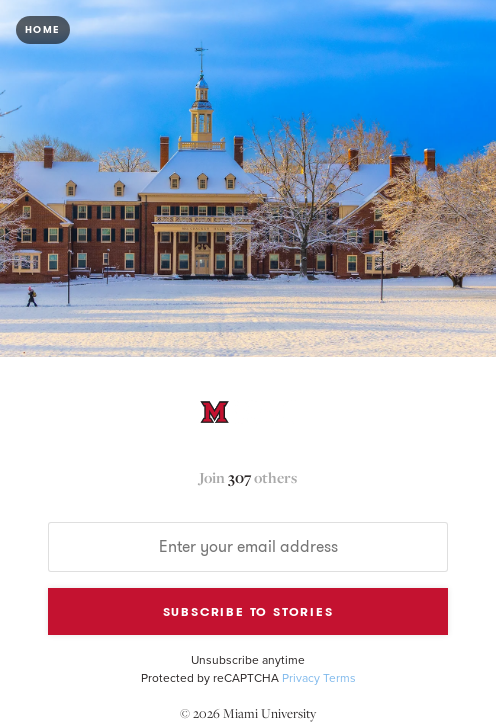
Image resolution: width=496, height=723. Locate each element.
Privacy (301, 678)
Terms (339, 678)
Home (43, 30)
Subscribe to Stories (248, 611)
